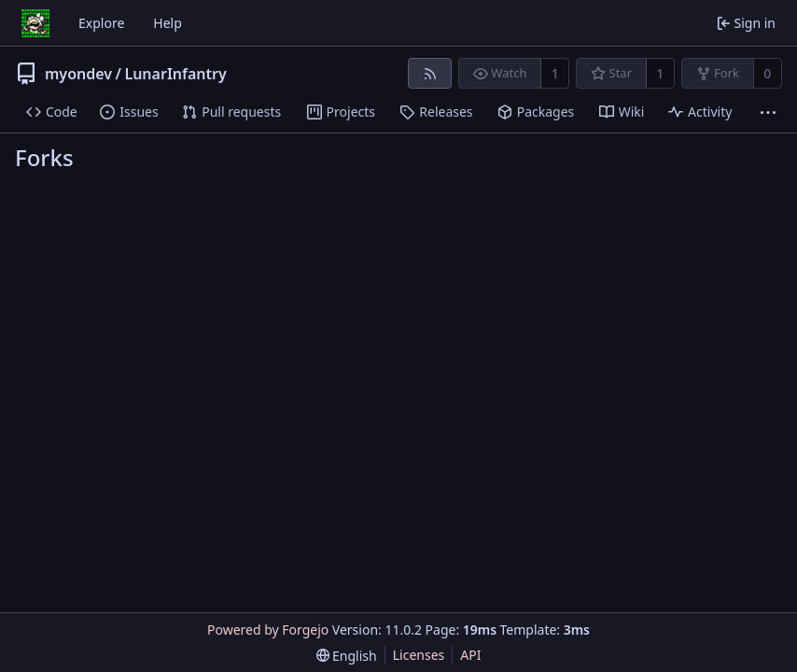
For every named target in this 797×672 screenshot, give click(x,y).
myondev (78, 74)
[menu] (347, 656)
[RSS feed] (430, 73)
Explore (101, 23)
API (470, 655)
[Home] (35, 23)
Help (168, 23)
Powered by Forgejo (268, 630)
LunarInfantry (175, 74)
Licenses (419, 655)
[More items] (768, 112)
